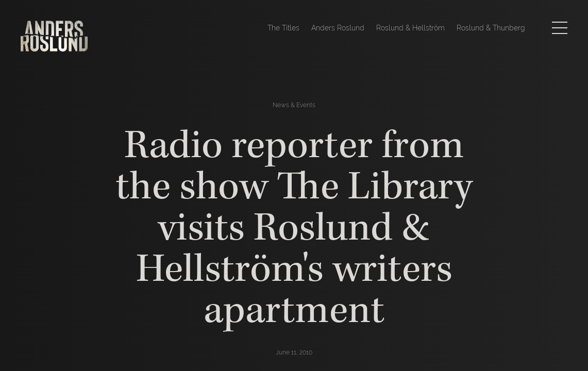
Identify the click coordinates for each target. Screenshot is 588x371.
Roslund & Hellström (410, 28)
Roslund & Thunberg (491, 28)
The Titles (283, 28)
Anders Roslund (338, 28)
